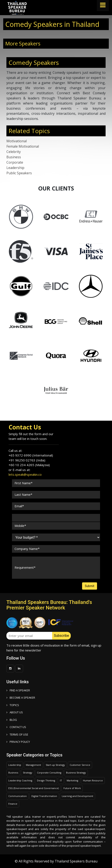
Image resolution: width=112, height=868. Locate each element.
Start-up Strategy (55, 765)
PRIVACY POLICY (18, 742)
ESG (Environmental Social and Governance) (34, 788)
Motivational (17, 141)
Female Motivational (23, 146)
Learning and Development (77, 796)
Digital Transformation (44, 796)
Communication (18, 796)
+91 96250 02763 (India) (27, 460)
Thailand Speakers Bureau (76, 861)
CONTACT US (16, 727)
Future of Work (72, 788)
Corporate (15, 162)
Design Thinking (46, 780)
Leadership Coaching (20, 780)
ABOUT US (15, 712)
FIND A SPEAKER (18, 690)
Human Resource (93, 780)
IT (61, 780)
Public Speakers (19, 173)
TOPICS (13, 705)
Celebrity (14, 152)
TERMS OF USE (17, 734)
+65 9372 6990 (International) (31, 455)
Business (14, 157)
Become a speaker (21, 698)
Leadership (15, 168)
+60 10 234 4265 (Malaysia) (29, 465)
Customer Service (80, 765)
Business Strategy (76, 773)
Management (33, 765)
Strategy (28, 773)
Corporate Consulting (49, 773)
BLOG (12, 720)
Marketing (72, 780)
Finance (13, 804)
